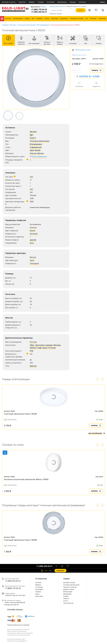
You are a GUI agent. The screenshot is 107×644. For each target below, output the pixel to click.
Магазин (57, 345)
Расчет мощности (39, 156)
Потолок (33, 342)
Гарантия (22, 2)
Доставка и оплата (9, 2)
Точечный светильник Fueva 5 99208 (20, 540)
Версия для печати (83, 50)
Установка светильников (71, 585)
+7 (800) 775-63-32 (39, 9)
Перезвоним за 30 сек (57, 6)
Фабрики (38, 585)
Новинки (38, 592)
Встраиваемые (43, 25)
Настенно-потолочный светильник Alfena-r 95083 (26, 479)
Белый (38, 150)
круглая (33, 240)
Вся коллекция (97, 433)
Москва (43, 7)
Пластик (33, 153)
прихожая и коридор (44, 345)
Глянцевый (34, 263)
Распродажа (39, 589)
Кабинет (33, 348)
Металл (41, 153)
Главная (5, 25)
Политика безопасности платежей (18, 625)
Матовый (34, 234)
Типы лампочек (68, 603)
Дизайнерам (62, 2)
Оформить (60, 571)
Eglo (31, 135)
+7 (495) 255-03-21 (39, 12)
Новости (66, 598)
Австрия (33, 132)
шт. (44, 571)
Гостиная (52, 348)
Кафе (40, 348)
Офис (32, 345)
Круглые (33, 366)
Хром (32, 150)
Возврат (32, 2)
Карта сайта (39, 596)
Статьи (66, 601)
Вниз (32, 243)
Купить (96, 70)
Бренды (73, 2)
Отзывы (41, 2)
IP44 (31, 351)
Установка (51, 2)
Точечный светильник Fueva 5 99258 (20, 414)
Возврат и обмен (69, 589)
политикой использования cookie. (19, 635)
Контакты (82, 2)
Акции (37, 594)
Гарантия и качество (70, 587)
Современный (36, 147)
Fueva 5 (33, 138)
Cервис (67, 579)
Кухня (45, 348)
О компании (41, 579)
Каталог (2, 19)
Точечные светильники (27, 25)
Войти (103, 2)
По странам (39, 587)
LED (31, 177)
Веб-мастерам (68, 592)
